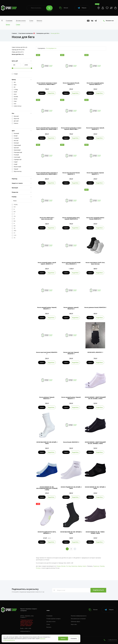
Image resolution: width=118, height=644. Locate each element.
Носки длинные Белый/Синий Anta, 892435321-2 (71, 263)
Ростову (68, 566)
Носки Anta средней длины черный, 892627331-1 (95, 84)
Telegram (82, 8)
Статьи (31, 21)
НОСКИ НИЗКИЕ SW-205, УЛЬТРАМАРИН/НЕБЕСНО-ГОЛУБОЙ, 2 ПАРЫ (47, 488)
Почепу (38, 568)
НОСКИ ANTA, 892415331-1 (95, 352)
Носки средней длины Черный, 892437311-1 (71, 398)
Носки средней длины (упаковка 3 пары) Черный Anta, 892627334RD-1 (47, 129)
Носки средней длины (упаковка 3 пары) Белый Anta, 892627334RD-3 (47, 173)
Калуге (84, 566)
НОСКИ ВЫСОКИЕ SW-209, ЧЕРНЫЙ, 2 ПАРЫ (71, 533)
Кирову (80, 566)
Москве (63, 566)
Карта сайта (74, 624)
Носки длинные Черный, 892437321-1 (47, 398)
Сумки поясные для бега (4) (19, 47)
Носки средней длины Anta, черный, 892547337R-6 (71, 218)
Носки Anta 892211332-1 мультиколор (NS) (47, 218)
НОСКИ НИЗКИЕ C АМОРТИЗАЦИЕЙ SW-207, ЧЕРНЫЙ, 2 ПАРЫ (95, 443)
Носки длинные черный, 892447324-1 (71, 308)
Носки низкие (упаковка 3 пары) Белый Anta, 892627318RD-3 (47, 84)
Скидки (18, 24)
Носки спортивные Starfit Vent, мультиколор (95, 263)
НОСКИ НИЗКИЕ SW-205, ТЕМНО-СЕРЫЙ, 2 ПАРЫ (95, 533)
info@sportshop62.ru (25, 631)
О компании (9, 21)
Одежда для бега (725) (18, 50)
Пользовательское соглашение (78, 619)
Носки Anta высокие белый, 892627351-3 (71, 173)
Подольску (96, 566)
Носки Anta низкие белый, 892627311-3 (71, 84)
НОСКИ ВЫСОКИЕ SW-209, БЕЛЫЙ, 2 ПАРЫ (47, 443)
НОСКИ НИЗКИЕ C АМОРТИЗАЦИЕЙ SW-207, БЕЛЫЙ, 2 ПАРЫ (95, 398)
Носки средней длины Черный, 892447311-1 (47, 308)
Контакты (39, 21)
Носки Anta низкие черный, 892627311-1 (95, 173)
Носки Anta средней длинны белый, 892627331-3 (95, 218)
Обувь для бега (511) (18, 52)
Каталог (64, 8)
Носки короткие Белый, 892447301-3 (47, 353)
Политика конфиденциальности (79, 616)
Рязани (59, 566)
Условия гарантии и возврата (54, 619)
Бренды (8, 24)
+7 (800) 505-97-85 (112, 640)
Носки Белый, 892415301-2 (71, 442)
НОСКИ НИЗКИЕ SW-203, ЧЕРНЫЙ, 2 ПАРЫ (95, 488)
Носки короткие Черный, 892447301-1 (71, 353)
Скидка (15, 74)
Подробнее (51, 93)
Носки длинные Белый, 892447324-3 (95, 307)
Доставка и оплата (21, 21)
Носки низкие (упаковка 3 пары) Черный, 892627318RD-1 (71, 129)
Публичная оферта (75, 622)
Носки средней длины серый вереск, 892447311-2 (47, 263)
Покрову (102, 566)
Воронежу (74, 566)
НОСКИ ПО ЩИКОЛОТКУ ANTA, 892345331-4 (47, 533)
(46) (18, 54)
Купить (42, 93)
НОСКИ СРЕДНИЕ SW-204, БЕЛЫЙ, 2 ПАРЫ (71, 488)
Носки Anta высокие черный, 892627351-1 (95, 129)
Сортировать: (42, 48)
